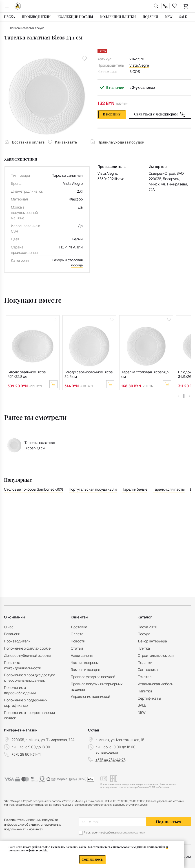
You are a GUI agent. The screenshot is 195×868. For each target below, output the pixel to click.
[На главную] (18, 6)
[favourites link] (175, 6)
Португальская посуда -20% (93, 491)
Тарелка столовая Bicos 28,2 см (145, 375)
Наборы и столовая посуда (66, 263)
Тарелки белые (135, 491)
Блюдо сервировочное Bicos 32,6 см (89, 375)
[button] (188, 398)
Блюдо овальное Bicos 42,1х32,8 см (27, 375)
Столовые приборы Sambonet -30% (34, 491)
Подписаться (169, 822)
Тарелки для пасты (169, 491)
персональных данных (131, 832)
